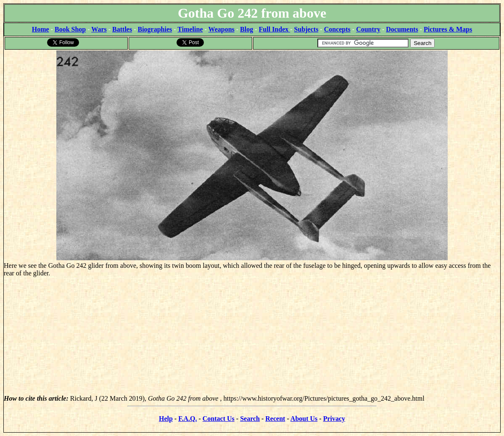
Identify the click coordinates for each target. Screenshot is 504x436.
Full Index (275, 29)
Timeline (190, 29)
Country (368, 29)
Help (166, 419)
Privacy (334, 419)
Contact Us (219, 419)
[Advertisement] (252, 336)
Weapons (222, 29)
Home (41, 29)
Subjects (306, 29)
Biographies (155, 29)
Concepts (337, 29)
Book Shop (70, 29)
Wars (99, 29)
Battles (122, 29)
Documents (402, 29)
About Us (304, 419)
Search (250, 419)
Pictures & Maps (448, 29)
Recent (275, 419)
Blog (247, 29)
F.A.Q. (187, 419)
